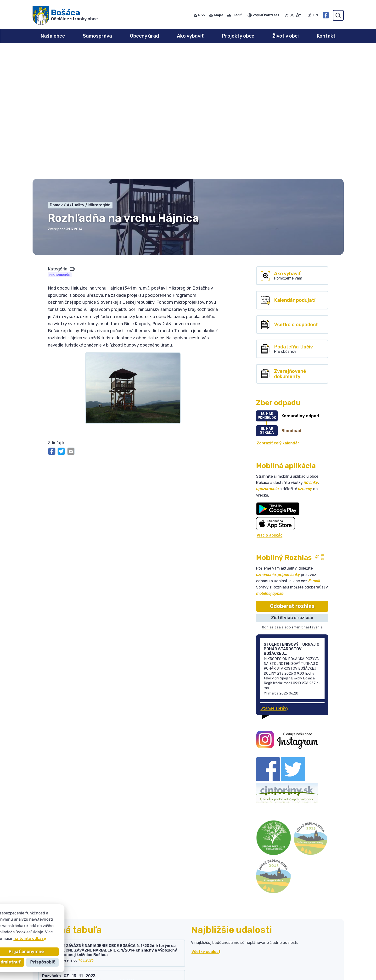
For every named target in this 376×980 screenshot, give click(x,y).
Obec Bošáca (76, 932)
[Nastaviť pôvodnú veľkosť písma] (292, 15)
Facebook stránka (303, 965)
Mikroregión (60, 146)
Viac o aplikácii (270, 407)
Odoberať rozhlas (292, 478)
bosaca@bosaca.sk (304, 960)
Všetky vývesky (54, 866)
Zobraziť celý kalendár (278, 315)
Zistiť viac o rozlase (292, 489)
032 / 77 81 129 (300, 954)
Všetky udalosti (206, 823)
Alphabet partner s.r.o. (103, 927)
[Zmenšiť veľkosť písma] (287, 15)
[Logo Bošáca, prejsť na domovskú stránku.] (65, 15)
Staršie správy (274, 580)
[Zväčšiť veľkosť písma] (298, 15)
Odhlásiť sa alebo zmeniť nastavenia (292, 499)
